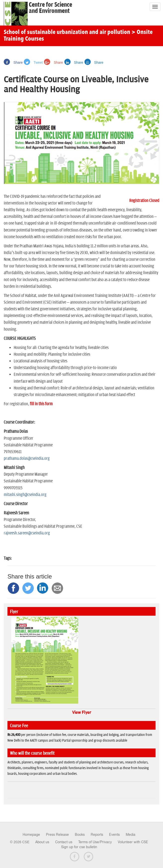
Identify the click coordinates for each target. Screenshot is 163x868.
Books (80, 835)
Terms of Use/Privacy (95, 842)
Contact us (64, 842)
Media (131, 835)
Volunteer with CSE (133, 842)
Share (13, 62)
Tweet (33, 62)
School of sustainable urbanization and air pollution (67, 32)
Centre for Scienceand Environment (50, 8)
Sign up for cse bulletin (79, 847)
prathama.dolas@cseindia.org (27, 459)
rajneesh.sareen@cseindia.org (27, 533)
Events (114, 835)
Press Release (57, 835)
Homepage (31, 835)
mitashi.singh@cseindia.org (25, 495)
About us (42, 842)
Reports (97, 835)
